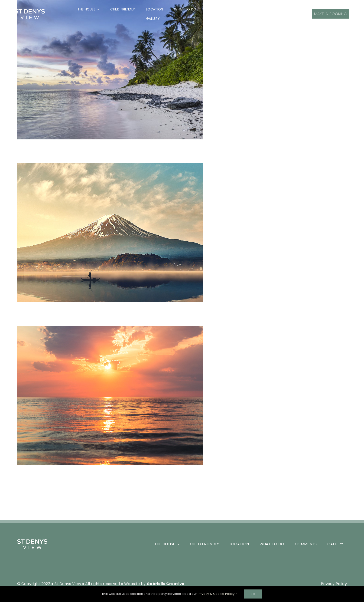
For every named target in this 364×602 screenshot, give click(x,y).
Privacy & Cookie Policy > (217, 594)
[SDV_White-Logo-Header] (32, 541)
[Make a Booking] (331, 14)
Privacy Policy (334, 584)
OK (253, 594)
